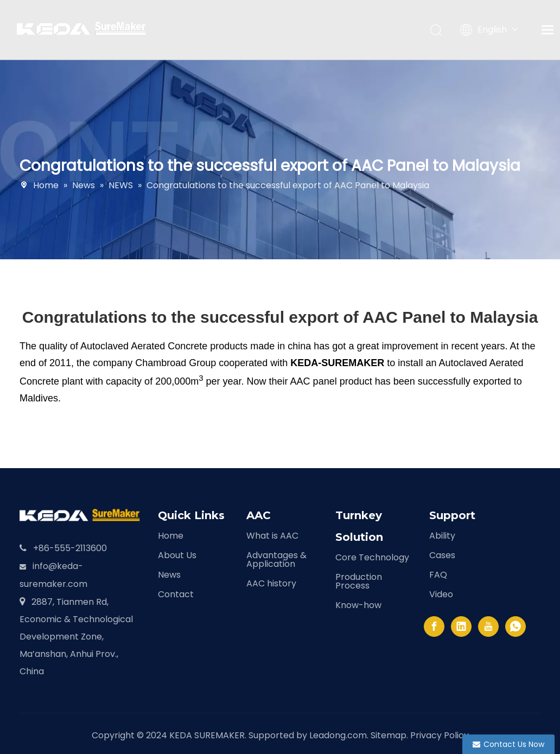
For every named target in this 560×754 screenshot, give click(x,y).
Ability (442, 536)
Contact (176, 594)
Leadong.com (338, 735)
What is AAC (272, 536)
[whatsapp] (516, 627)
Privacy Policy (440, 735)
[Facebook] (434, 627)
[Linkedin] (461, 627)
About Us (177, 555)
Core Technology (372, 557)
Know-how (358, 605)
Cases (442, 555)
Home (171, 536)
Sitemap (389, 735)
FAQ (438, 575)
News (169, 575)
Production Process (359, 581)
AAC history (271, 583)
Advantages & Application (276, 560)
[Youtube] (488, 627)
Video (441, 594)
